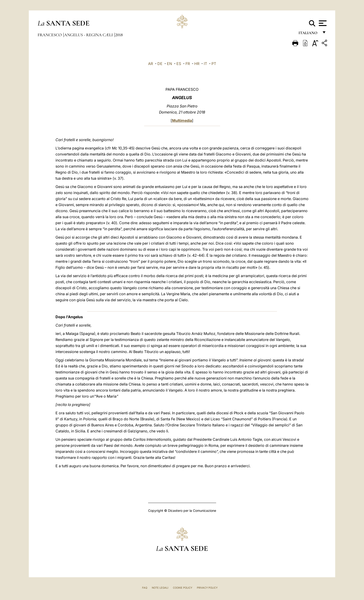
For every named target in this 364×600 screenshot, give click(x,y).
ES (179, 64)
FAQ (145, 588)
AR (151, 64)
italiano (309, 34)
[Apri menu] (322, 23)
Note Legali (160, 588)
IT (205, 64)
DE (160, 64)
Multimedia (182, 120)
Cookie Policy (183, 588)
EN (169, 64)
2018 (119, 35)
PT (214, 64)
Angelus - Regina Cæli (89, 35)
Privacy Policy (207, 588)
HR (197, 64)
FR (188, 64)
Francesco (50, 35)
